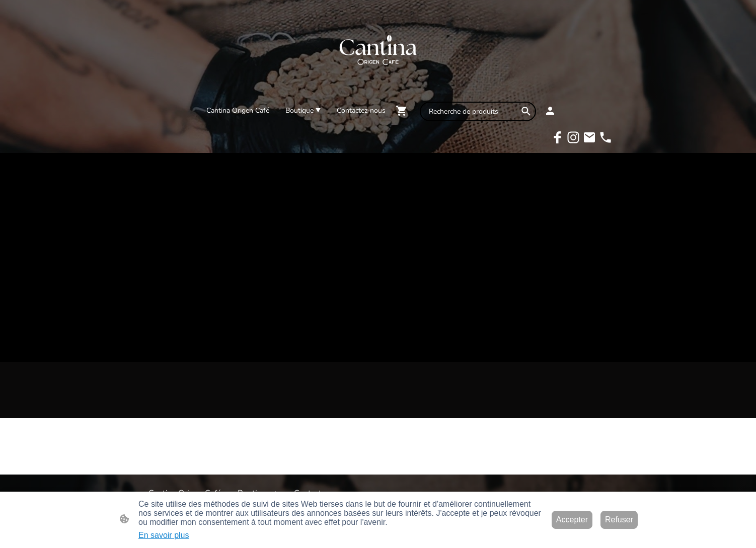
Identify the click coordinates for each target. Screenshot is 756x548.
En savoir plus (164, 535)
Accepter (572, 520)
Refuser (619, 520)
